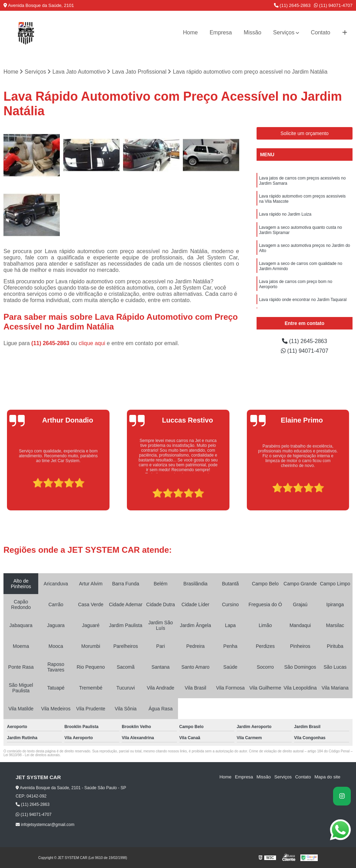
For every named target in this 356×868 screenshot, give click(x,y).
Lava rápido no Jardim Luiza (285, 214)
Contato (321, 32)
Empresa (221, 32)
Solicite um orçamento (305, 133)
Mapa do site (327, 777)
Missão (253, 32)
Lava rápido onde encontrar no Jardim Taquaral (303, 300)
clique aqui (92, 343)
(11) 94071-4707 (333, 5)
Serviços (284, 32)
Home (190, 32)
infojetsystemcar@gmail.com (45, 825)
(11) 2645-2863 (292, 5)
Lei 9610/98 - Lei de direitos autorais (32, 755)
